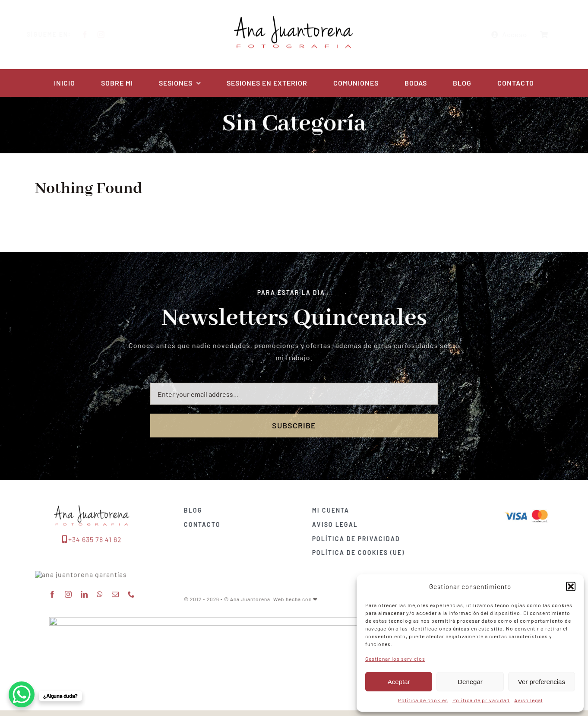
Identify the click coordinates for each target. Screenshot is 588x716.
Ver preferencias (542, 682)
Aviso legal (528, 700)
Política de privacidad (481, 700)
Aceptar (399, 682)
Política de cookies (423, 700)
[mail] (115, 614)
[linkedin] (84, 614)
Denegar (470, 682)
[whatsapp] (100, 614)
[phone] (131, 614)
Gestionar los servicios (395, 659)
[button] (571, 586)
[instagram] (108, 35)
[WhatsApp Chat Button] (22, 694)
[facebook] (92, 35)
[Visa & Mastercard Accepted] (531, 509)
